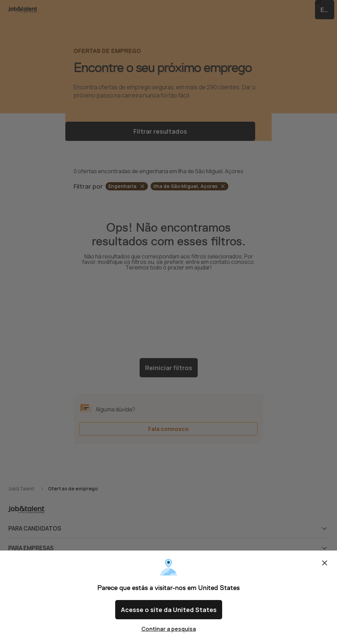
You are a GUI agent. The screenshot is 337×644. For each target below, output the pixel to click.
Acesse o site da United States (168, 612)
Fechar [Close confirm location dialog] (325, 568)
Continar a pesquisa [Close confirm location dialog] (169, 629)
